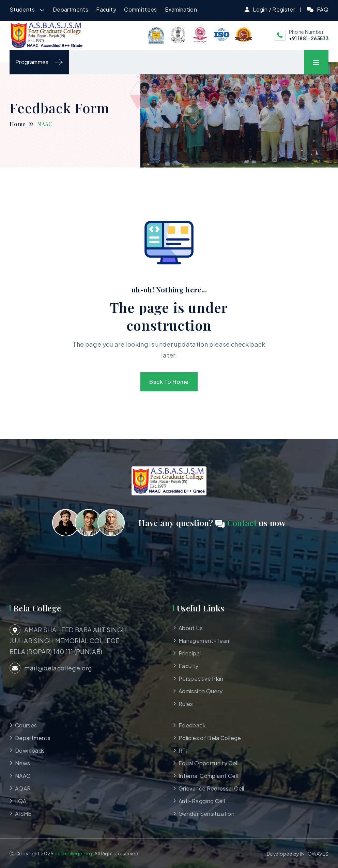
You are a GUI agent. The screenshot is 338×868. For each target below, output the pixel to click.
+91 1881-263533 (309, 38)
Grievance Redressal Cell (211, 788)
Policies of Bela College (210, 738)
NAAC (23, 776)
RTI (183, 750)
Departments (71, 9)
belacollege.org (73, 853)
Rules (186, 704)
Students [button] (23, 9)
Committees (141, 9)
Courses (26, 725)
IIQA (21, 801)
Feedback (192, 725)
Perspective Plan (201, 678)
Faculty (106, 9)
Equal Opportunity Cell (209, 763)
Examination (181, 9)
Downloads (30, 750)
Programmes (39, 62)
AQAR (23, 788)
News (22, 763)
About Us (191, 628)
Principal (190, 653)
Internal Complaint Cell (208, 776)
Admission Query (201, 691)
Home (18, 124)
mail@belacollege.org (51, 668)
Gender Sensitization (206, 814)
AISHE (23, 814)
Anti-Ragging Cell (202, 801)
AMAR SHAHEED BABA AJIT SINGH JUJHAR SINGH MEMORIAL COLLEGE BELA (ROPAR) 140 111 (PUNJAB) (68, 640)
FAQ (323, 9)
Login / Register (274, 9)
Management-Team (205, 641)
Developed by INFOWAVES (298, 854)
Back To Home (169, 382)
